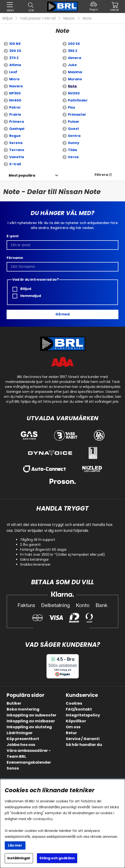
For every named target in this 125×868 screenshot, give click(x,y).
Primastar (77, 114)
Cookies (74, 703)
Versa (73, 157)
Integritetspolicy (83, 715)
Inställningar (19, 858)
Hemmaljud (27, 296)
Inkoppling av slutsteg (29, 727)
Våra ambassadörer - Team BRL (29, 754)
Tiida (72, 150)
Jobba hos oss (21, 745)
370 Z (14, 58)
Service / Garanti (83, 739)
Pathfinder (78, 100)
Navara (16, 86)
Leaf (13, 72)
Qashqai (17, 129)
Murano (75, 79)
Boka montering (23, 709)
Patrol (15, 107)
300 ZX (15, 51)
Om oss (73, 727)
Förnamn (15, 258)
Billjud (7, 18)
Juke (72, 65)
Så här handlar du (84, 745)
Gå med (62, 314)
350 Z (73, 51)
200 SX (74, 44)
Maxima (75, 72)
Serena (16, 143)
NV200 (74, 93)
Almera (75, 58)
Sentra (74, 136)
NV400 (15, 100)
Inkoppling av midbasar (31, 721)
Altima (15, 65)
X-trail (15, 164)
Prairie (15, 114)
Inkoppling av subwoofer (31, 715)
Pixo (72, 107)
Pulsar (74, 122)
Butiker (14, 703)
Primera (17, 122)
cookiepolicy (43, 819)
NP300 (15, 93)
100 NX (15, 44)
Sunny (74, 143)
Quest (73, 129)
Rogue (15, 136)
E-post (13, 236)
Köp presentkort (23, 739)
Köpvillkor (76, 721)
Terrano (17, 150)
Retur (71, 733)
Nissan (69, 18)
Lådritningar (20, 733)
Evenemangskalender (29, 762)
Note (87, 18)
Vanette (17, 157)
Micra (14, 79)
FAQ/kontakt (79, 709)
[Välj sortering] (22, 175)
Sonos (13, 768)
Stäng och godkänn (57, 858)
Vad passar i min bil (38, 18)
